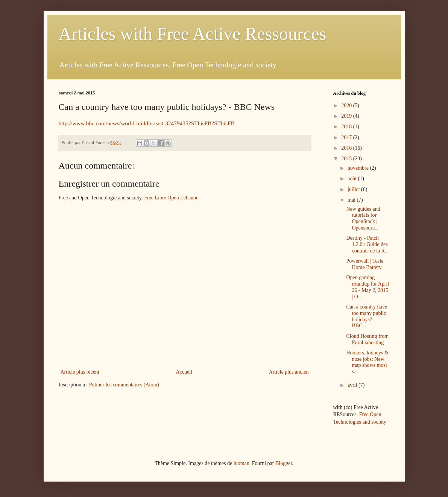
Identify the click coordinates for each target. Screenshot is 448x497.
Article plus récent (80, 372)
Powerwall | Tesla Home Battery (365, 264)
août (353, 179)
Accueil (184, 372)
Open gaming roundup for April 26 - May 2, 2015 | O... (368, 287)
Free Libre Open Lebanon (171, 198)
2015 (347, 159)
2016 (347, 148)
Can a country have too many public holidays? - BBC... (366, 316)
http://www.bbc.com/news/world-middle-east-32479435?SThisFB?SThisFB (147, 123)
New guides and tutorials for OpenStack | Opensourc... (363, 218)
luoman (241, 463)
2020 (347, 106)
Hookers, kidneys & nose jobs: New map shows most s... (367, 362)
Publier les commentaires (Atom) (124, 385)
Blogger (284, 463)
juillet (354, 189)
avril (353, 385)
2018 (347, 127)
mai (352, 200)
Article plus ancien (289, 372)
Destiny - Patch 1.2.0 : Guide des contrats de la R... (367, 244)
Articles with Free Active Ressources (193, 34)
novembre (359, 168)
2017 (347, 138)
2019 (347, 116)
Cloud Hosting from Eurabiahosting (367, 339)
